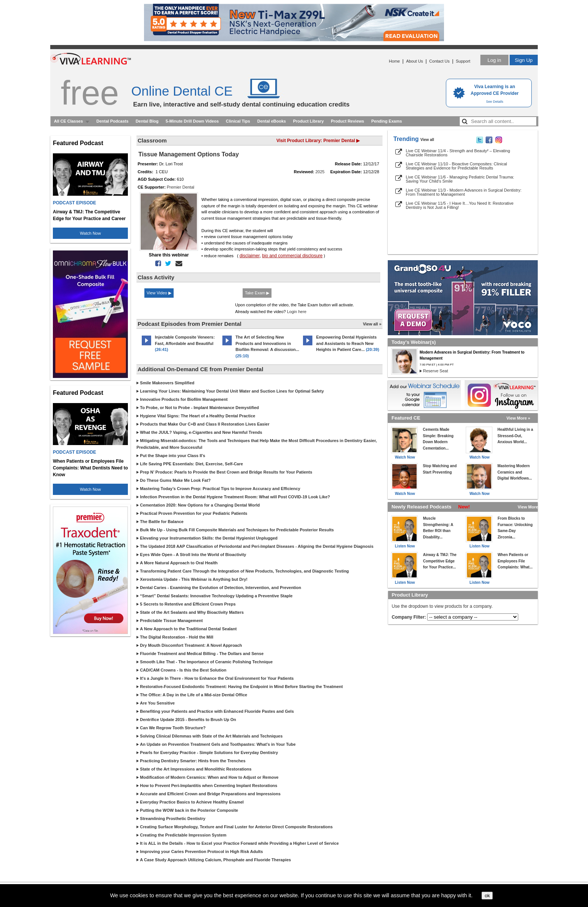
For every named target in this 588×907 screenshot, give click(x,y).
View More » (518, 418)
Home (394, 61)
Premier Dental (181, 187)
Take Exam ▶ (257, 293)
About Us (415, 61)
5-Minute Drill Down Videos (192, 121)
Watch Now (90, 233)
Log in (494, 60)
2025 (320, 172)
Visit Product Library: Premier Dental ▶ (318, 141)
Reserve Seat (436, 371)
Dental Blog (147, 121)
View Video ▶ (159, 293)
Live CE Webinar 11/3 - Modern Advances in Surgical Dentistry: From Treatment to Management (464, 192)
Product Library (308, 121)
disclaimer (250, 256)
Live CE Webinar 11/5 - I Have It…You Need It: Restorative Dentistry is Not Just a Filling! (460, 205)
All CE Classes (68, 121)
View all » (372, 324)
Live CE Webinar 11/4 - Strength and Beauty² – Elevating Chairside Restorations (458, 153)
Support (463, 61)
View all (427, 140)
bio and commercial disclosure (292, 256)
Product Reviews (347, 121)
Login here (297, 312)
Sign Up (524, 60)
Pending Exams (387, 121)
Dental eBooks (271, 121)
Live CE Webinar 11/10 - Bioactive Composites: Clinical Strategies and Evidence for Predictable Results (456, 166)
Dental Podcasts (112, 121)
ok (487, 896)
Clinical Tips (238, 121)
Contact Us (439, 61)
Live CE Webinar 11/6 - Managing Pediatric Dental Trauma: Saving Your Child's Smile (460, 179)
